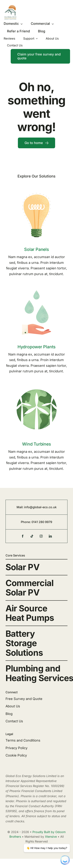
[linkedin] (50, 536)
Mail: (20, 507)
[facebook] (23, 536)
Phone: (26, 522)
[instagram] (41, 536)
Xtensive (51, 837)
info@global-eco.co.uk (40, 507)
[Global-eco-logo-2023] (10, 6)
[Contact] (40, 56)
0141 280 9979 (42, 522)
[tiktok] (32, 536)
